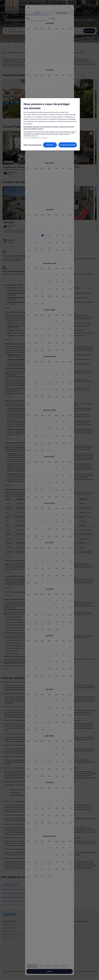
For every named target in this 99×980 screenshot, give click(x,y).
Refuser (50, 145)
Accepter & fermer (68, 145)
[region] (50, 124)
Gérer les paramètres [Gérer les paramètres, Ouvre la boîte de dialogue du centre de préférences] (33, 145)
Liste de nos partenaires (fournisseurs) (35, 138)
